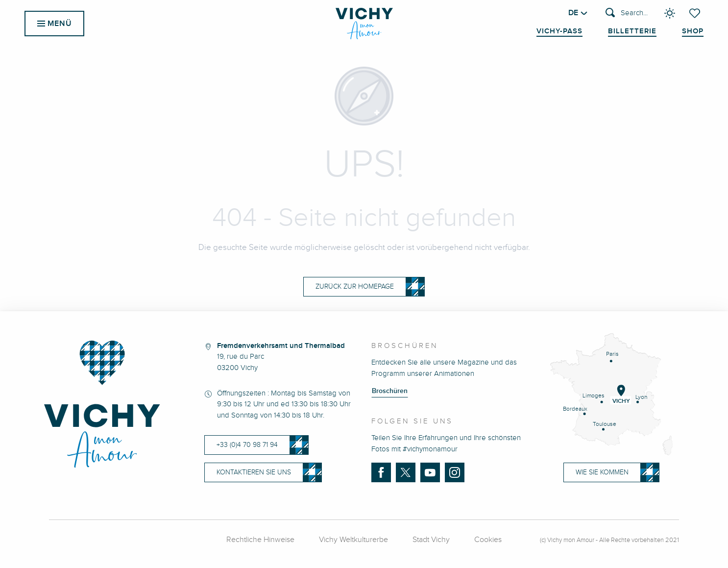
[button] (627, 13)
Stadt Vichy (431, 540)
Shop (693, 31)
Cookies (488, 540)
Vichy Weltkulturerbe (353, 540)
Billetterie (632, 31)
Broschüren (390, 391)
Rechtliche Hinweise (260, 540)
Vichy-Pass (559, 31)
